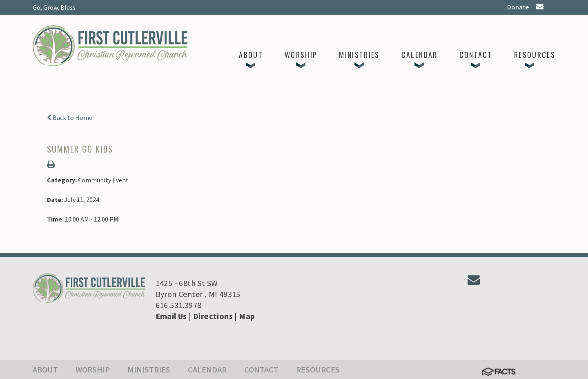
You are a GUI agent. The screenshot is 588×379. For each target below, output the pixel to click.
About (45, 369)
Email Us (171, 316)
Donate (518, 7)
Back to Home (70, 117)
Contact (261, 369)
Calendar (207, 369)
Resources (318, 369)
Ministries (149, 369)
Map (247, 316)
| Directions (211, 316)
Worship (93, 369)
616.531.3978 (179, 305)
